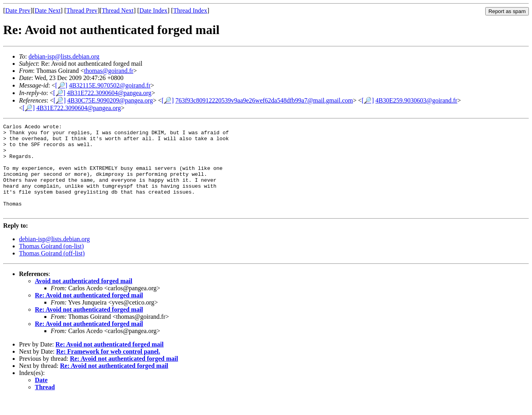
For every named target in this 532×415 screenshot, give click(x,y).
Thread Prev (82, 10)
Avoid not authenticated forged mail (84, 299)
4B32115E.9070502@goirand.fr (110, 85)
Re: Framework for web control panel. (108, 369)
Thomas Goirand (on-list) (51, 264)
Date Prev (18, 10)
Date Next (48, 10)
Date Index (153, 10)
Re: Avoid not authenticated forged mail (89, 313)
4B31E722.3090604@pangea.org (109, 93)
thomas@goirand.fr (109, 71)
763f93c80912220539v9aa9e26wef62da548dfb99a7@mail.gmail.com (264, 100)
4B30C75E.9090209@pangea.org (110, 100)
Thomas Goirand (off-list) (52, 271)
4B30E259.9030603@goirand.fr (417, 100)
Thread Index (190, 10)
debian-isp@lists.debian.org (64, 56)
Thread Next (118, 10)
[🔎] (61, 85)
